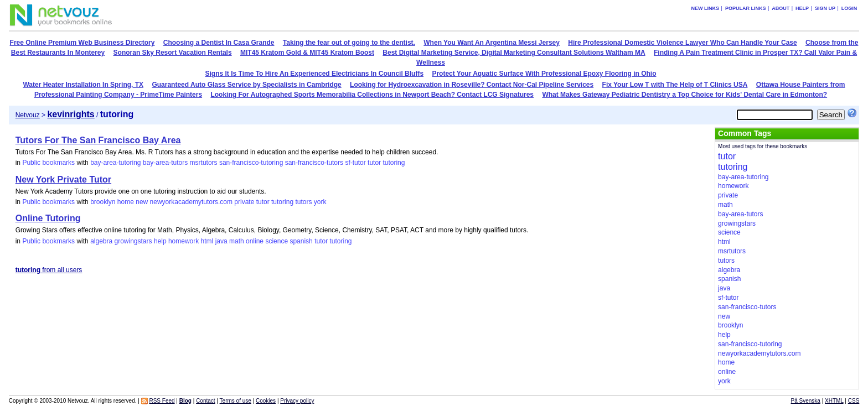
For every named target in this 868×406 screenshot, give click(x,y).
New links (706, 8)
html (207, 241)
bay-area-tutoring (115, 163)
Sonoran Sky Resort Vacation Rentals (173, 53)
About (781, 8)
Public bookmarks (48, 163)
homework (184, 241)
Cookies (266, 401)
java (221, 241)
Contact (205, 401)
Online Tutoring (48, 218)
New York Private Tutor (63, 179)
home (126, 202)
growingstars (133, 241)
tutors (303, 202)
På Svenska (806, 401)
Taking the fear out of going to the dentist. (349, 43)
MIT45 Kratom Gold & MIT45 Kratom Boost (307, 53)
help (160, 241)
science (277, 241)
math (237, 241)
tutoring (394, 163)
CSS (854, 401)
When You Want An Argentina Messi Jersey (492, 43)
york (320, 202)
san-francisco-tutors (314, 163)
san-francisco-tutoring (251, 163)
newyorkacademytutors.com (191, 202)
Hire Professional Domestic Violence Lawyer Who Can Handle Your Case (682, 43)
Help (802, 8)
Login (849, 8)
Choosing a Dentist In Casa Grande (219, 43)
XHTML (834, 401)
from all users (49, 270)
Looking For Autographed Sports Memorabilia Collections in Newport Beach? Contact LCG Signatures (372, 95)
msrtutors (204, 163)
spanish (301, 241)
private (244, 202)
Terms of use (236, 401)
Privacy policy (297, 401)
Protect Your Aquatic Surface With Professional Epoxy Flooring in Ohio (544, 74)
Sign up (825, 8)
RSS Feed (162, 401)
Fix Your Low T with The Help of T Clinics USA (675, 85)
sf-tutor (355, 163)
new (142, 202)
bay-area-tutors (165, 163)
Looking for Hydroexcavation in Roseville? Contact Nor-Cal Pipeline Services (472, 85)
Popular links (746, 8)
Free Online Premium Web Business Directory (82, 43)
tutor (374, 163)
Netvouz (28, 115)
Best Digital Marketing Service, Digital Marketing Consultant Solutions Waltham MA (514, 53)
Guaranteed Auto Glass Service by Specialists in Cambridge (246, 85)
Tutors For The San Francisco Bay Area (98, 140)
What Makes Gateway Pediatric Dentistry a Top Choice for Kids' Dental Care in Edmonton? (684, 95)
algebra (101, 241)
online (255, 241)
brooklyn (103, 202)
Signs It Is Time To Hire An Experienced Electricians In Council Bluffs (315, 74)
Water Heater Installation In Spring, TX (83, 85)
